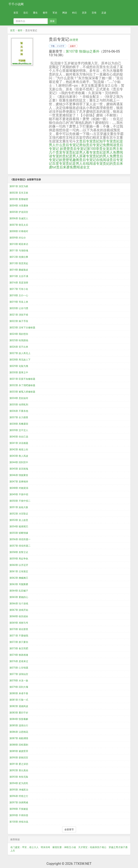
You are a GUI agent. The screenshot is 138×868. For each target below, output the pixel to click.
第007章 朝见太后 (19, 225)
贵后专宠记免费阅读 (101, 145)
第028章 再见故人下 (20, 360)
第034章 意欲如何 (19, 398)
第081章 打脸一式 (19, 700)
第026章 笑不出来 (19, 347)
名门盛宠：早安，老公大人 (24, 847)
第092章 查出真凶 (19, 770)
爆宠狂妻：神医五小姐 (64, 847)
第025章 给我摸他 (19, 340)
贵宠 (59, 152)
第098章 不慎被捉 (19, 809)
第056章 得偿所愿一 (20, 539)
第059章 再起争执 (19, 559)
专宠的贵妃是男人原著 (69, 156)
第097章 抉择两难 (19, 802)
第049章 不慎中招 (19, 494)
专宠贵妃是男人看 (76, 152)
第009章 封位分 (18, 238)
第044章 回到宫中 (19, 462)
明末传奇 (45, 847)
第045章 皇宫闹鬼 (19, 469)
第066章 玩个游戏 (19, 603)
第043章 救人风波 (19, 456)
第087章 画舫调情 (19, 738)
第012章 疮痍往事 (19, 257)
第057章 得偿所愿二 (20, 546)
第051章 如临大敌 (19, 507)
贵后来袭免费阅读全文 (73, 167)
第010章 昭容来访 (19, 244)
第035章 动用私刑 (19, 405)
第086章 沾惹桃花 (19, 732)
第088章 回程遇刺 (19, 745)
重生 (35, 13)
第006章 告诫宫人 (19, 218)
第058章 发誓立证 (19, 552)
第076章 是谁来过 (19, 661)
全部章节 (69, 829)
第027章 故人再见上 (20, 353)
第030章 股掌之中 (19, 372)
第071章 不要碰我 (19, 636)
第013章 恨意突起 (19, 263)
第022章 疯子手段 (19, 321)
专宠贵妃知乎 (96, 141)
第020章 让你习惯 (19, 308)
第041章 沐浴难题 (19, 443)
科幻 (74, 13)
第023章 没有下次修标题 (22, 328)
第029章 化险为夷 (19, 366)
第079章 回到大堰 (19, 687)
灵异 (84, 13)
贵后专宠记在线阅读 (94, 160)
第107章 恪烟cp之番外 (83, 51)
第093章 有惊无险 (19, 777)
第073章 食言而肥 (19, 648)
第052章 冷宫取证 (19, 514)
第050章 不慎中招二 (20, 501)
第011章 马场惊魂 (19, 250)
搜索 (52, 21)
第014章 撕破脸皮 (19, 270)
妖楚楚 (74, 40)
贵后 (83, 141)
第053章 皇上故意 (19, 520)
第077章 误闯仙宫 (19, 674)
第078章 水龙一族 (19, 681)
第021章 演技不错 (19, 315)
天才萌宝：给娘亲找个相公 (92, 847)
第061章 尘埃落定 (19, 571)
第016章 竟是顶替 (19, 283)
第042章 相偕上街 (19, 449)
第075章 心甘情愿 (19, 668)
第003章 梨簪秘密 (19, 199)
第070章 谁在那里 (19, 629)
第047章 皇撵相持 (19, 482)
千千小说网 (16, 4)
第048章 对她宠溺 (19, 488)
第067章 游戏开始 (19, 610)
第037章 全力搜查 (19, 417)
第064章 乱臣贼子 (19, 591)
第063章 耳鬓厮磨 (19, 584)
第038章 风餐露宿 (19, 424)
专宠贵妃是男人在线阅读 (78, 163)
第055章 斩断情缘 (19, 533)
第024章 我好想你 (19, 334)
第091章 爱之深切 (19, 764)
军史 (55, 13)
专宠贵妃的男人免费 (101, 156)
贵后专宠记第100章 (85, 149)
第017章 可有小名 (19, 289)
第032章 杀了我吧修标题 (22, 385)
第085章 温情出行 (19, 725)
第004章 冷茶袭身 (19, 206)
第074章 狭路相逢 (19, 655)
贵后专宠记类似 (74, 145)
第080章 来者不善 (19, 693)
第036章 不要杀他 (19, 411)
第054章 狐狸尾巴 (19, 526)
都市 (45, 13)
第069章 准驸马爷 (19, 623)
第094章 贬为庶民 (19, 783)
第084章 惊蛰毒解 (19, 719)
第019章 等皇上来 (19, 302)
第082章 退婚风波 (19, 706)
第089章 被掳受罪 (19, 751)
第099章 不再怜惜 (19, 815)
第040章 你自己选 (19, 437)
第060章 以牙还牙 (19, 565)
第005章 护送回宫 (19, 212)
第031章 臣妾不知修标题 (22, 379)
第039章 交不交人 (19, 430)
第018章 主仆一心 (19, 295)
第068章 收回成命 (19, 616)
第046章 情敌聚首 (19, 475)
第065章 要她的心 (19, 597)
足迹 (104, 13)
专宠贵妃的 (104, 163)
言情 (94, 13)
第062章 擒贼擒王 (19, 578)
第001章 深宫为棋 (19, 186)
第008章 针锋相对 (19, 231)
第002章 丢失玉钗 (19, 193)
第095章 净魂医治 (19, 790)
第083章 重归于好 (19, 713)
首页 (16, 13)
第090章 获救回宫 (19, 758)
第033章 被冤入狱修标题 (22, 392)
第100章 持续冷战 (19, 822)
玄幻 (26, 13)
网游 (65, 13)
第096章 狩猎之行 (19, 796)
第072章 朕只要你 (19, 642)
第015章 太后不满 (19, 276)
